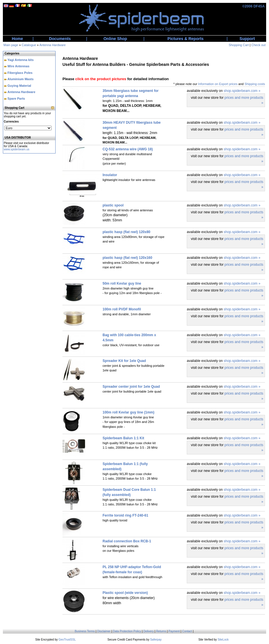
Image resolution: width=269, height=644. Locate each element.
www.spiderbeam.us (16, 149)
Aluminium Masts (20, 79)
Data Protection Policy (127, 631)
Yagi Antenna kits (20, 60)
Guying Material (19, 86)
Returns (161, 631)
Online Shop (115, 39)
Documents (60, 39)
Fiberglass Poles (20, 73)
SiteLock (223, 640)
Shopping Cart (239, 45)
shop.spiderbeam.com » (242, 91)
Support (247, 39)
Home (17, 39)
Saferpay (156, 640)
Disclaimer (104, 631)
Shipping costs (255, 84)
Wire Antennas (18, 66)
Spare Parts (16, 99)
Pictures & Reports (186, 39)
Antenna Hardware (52, 45)
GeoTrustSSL (67, 640)
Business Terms (85, 631)
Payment (174, 631)
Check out (258, 45)
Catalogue (29, 45)
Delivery (149, 631)
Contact (187, 631)
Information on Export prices (218, 84)
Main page (11, 45)
